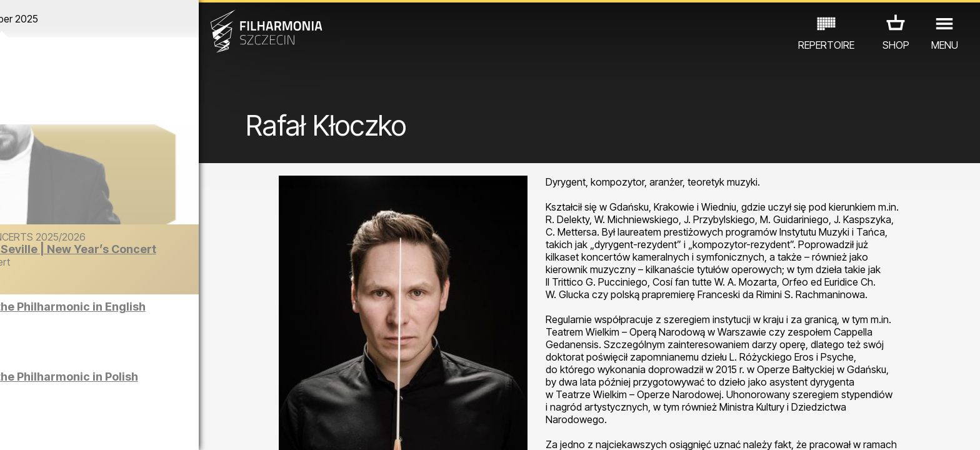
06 (114, 429)
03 (55, 429)
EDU (97, 395)
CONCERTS (47, 395)
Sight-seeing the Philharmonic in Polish (141, 383)
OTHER (211, 395)
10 (194, 429)
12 (233, 429)
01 (15, 429)
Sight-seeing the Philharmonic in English (144, 313)
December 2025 (127, 19)
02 (35, 429)
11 (214, 429)
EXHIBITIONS (151, 395)
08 (154, 429)
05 (95, 429)
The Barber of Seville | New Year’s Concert (155, 255)
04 (75, 429)
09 (174, 429)
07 (134, 429)
